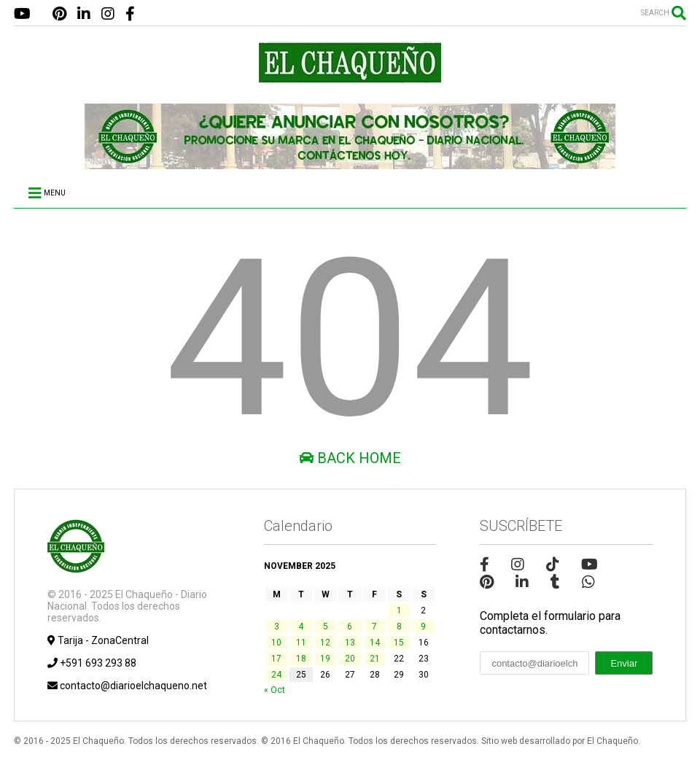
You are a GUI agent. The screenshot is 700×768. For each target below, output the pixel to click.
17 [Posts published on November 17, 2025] (276, 659)
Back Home (350, 458)
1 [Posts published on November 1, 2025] (399, 610)
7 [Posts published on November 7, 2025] (374, 627)
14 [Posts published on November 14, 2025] (375, 643)
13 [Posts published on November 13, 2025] (350, 643)
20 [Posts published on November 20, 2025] (350, 659)
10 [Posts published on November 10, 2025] (276, 643)
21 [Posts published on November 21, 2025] (375, 659)
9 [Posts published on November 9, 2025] (423, 627)
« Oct (275, 690)
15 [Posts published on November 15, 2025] (399, 643)
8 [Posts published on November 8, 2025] (399, 627)
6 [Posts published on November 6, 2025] (350, 627)
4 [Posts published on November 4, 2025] (301, 627)
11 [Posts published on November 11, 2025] (301, 643)
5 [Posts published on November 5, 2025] (326, 627)
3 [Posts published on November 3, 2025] (277, 627)
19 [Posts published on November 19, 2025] (325, 659)
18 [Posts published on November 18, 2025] (301, 659)
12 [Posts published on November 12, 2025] (325, 643)
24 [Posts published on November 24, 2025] (276, 675)
